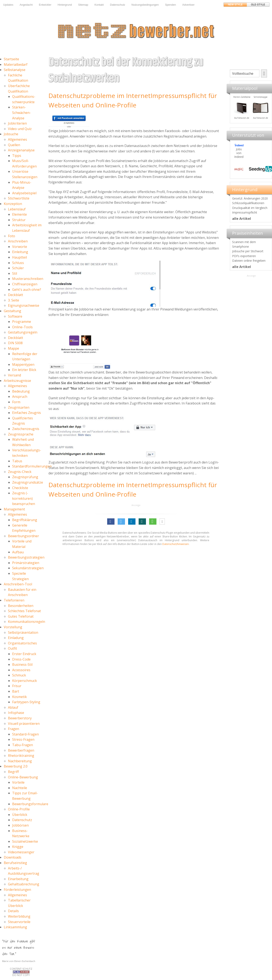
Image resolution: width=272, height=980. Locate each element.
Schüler (18, 268)
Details (13, 911)
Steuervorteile (19, 922)
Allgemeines (18, 139)
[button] (111, 522)
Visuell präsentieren (24, 724)
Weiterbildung (19, 916)
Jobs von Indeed (239, 153)
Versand (14, 375)
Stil (15, 273)
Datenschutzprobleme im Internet (100, 96)
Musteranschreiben (28, 279)
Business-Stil (22, 664)
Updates (8, 5)
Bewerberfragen (21, 750)
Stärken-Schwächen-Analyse (21, 113)
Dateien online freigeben (249, 261)
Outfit (12, 648)
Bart (16, 691)
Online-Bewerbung (23, 777)
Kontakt (99, 5)
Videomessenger (21, 852)
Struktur (19, 220)
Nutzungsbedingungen (145, 5)
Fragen (14, 729)
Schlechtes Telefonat (24, 611)
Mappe (14, 348)
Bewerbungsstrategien (26, 557)
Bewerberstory (20, 718)
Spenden (170, 5)
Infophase (16, 713)
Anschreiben (18, 241)
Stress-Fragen (23, 739)
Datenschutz (118, 5)
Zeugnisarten (19, 407)
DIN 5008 (15, 343)
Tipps (17, 156)
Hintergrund (65, 5)
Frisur (17, 686)
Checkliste (20, 488)
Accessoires (21, 670)
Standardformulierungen (32, 466)
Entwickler (45, 5)
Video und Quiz (20, 129)
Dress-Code (21, 659)
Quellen (14, 145)
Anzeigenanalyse (21, 150)
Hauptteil (20, 257)
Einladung (16, 638)
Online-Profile (19, 809)
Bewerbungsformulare (30, 804)
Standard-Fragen (25, 734)
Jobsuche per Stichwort (248, 251)
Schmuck (19, 675)
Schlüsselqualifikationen (248, 203)
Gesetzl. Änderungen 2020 (250, 198)
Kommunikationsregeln (27, 622)
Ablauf (13, 707)
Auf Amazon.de (260, 118)
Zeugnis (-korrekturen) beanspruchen (24, 498)
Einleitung (20, 252)
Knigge (18, 847)
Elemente (20, 214)
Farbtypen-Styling (26, 702)
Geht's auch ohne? (27, 290)
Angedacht (26, 5)
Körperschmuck (25, 681)
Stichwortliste (19, 198)
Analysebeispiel (24, 193)
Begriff (13, 772)
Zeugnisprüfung (25, 477)
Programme (22, 322)
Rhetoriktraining (21, 756)
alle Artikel (242, 219)
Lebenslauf (17, 209)
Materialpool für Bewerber (242, 121)
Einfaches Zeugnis (27, 413)
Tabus (17, 461)
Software (15, 316)
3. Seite (14, 300)
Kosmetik (20, 697)
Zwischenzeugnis (26, 429)
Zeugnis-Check (20, 472)
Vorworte (20, 247)
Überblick (20, 815)
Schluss (18, 263)
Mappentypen (23, 364)
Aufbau (18, 552)
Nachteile (20, 788)
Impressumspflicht (245, 212)
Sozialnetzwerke (25, 841)
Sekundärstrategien (28, 568)
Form (16, 402)
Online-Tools (22, 327)
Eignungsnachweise (24, 305)
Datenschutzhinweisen (176, 544)
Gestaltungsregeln (23, 332)
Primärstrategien (26, 563)
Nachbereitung (20, 761)
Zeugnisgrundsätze (28, 482)
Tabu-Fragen (23, 745)
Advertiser (188, 5)
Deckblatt (16, 295)
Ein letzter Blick (24, 370)
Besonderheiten (21, 606)
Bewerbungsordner (23, 536)
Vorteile (18, 782)
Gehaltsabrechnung (24, 884)
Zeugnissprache (21, 434)
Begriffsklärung (25, 520)
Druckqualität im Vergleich (250, 208)
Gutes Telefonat (21, 616)
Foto (12, 236)
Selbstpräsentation (23, 632)
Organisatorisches (22, 643)
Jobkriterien (17, 123)
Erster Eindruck (24, 654)
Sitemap (83, 5)
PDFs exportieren (244, 256)
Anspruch (20, 397)
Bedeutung (21, 391)
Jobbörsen (20, 825)
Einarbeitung (18, 879)
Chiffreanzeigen (25, 284)
